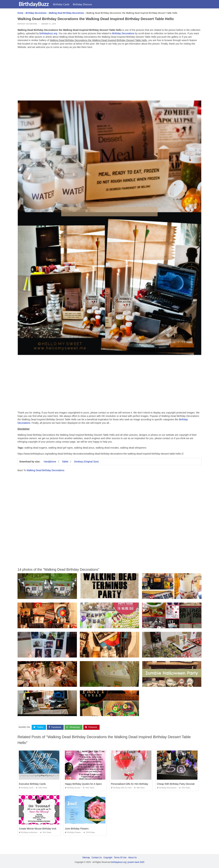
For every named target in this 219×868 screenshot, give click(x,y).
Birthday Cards (62, 4)
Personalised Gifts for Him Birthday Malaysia (135, 784)
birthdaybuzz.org (48, 33)
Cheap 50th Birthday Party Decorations (178, 784)
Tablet (65, 462)
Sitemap (86, 858)
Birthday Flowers (73, 832)
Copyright (108, 858)
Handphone (50, 462)
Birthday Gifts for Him (121, 788)
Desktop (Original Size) (86, 462)
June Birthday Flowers (77, 829)
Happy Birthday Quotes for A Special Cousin (88, 784)
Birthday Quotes (73, 788)
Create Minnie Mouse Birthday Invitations (41, 829)
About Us (132, 858)
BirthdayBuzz (34, 4)
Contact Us (97, 858)
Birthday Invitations (28, 832)
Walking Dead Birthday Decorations (46, 470)
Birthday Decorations (27, 24)
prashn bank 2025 (136, 862)
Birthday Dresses (83, 4)
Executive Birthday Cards (32, 784)
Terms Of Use (120, 858)
